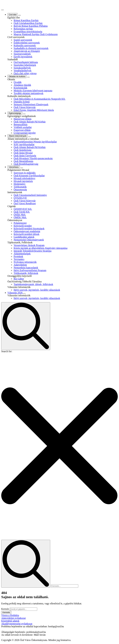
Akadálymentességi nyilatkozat (17, 624)
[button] (59, 446)
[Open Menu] (2, 10)
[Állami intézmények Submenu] (30, 137)
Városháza (14, 167)
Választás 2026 (15, 293)
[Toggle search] (26, 326)
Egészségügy (15, 113)
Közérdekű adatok (10, 621)
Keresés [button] (6, 612)
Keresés (5, 609)
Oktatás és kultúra (17, 76)
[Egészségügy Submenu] (24, 114)
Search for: (7, 351)
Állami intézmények (18, 136)
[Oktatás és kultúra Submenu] (28, 77)
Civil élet (13, 15)
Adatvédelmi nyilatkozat (13, 618)
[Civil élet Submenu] (20, 15)
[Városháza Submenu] (22, 168)
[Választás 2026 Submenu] (24, 294)
